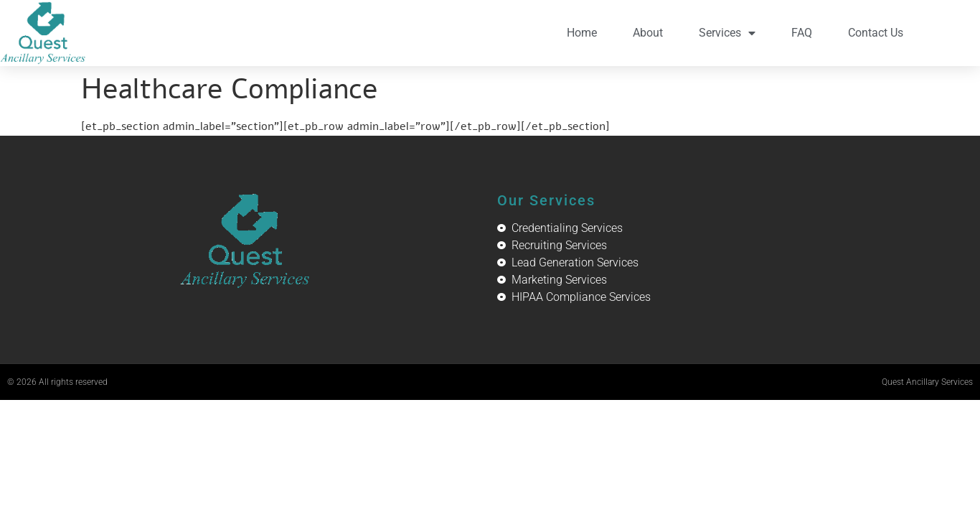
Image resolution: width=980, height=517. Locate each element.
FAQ (802, 33)
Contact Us (876, 33)
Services (727, 33)
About (648, 33)
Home (582, 33)
